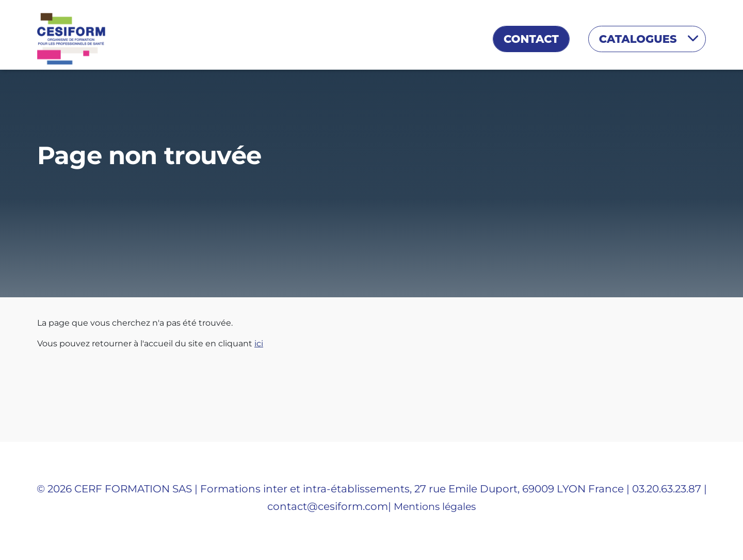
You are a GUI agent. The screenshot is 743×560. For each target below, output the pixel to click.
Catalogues (640, 39)
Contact (531, 39)
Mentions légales (435, 507)
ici (259, 343)
